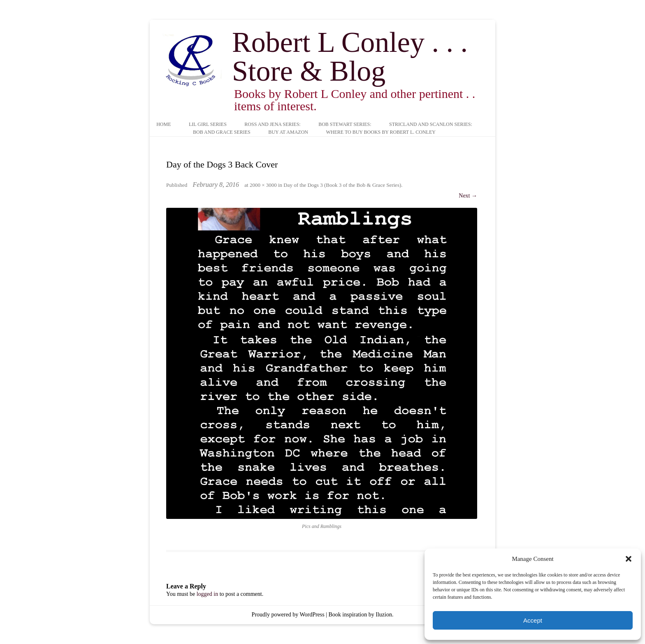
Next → (468, 196)
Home (164, 124)
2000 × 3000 (263, 185)
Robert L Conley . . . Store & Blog (350, 57)
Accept (533, 620)
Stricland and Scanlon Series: (431, 124)
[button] (629, 559)
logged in (208, 594)
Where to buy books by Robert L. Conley (381, 132)
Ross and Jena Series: (272, 124)
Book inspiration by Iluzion (360, 615)
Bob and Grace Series (222, 132)
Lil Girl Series (208, 124)
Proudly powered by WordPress (288, 615)
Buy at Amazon (288, 132)
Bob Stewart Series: (345, 124)
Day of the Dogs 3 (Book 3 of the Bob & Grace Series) (342, 185)
